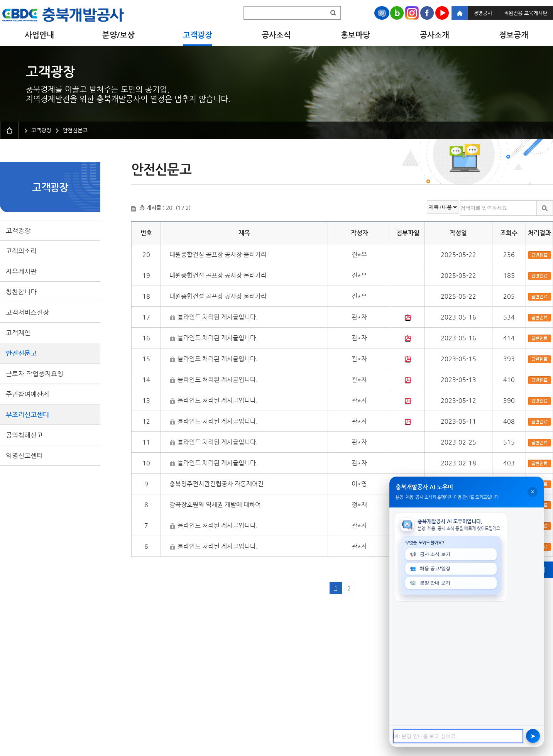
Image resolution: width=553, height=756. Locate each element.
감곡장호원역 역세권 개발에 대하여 (215, 505)
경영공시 (483, 13)
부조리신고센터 (27, 414)
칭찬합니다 (21, 292)
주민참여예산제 (27, 394)
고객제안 (18, 333)
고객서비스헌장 (27, 312)
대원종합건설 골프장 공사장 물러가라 (218, 255)
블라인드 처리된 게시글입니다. (218, 317)
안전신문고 (21, 353)
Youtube (442, 13)
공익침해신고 (24, 435)
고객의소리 (21, 251)
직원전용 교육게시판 (526, 13)
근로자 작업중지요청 (35, 374)
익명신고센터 (24, 455)
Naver (397, 13)
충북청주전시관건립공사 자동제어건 (216, 484)
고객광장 (18, 230)
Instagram (412, 13)
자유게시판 (21, 271)
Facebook (427, 13)
